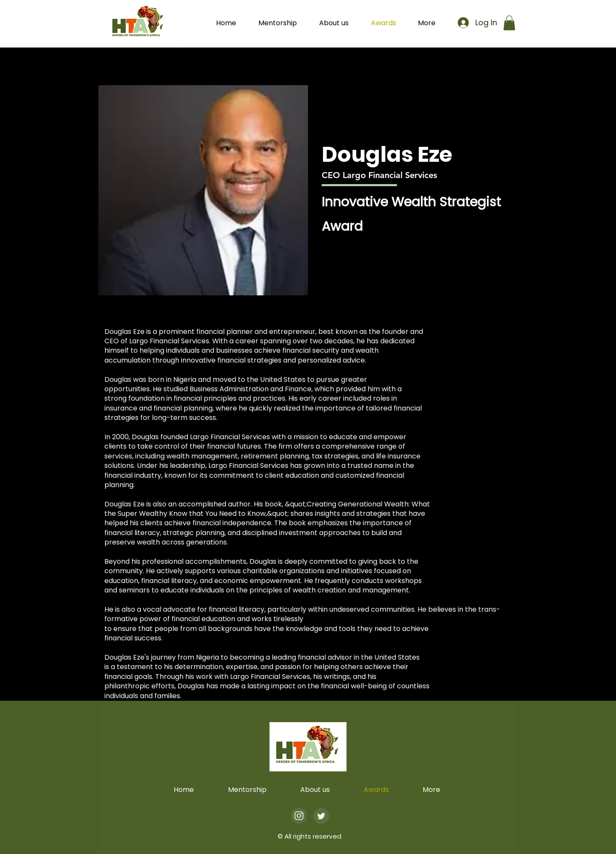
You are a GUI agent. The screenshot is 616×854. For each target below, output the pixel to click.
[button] (431, 23)
